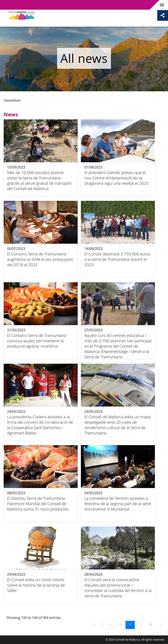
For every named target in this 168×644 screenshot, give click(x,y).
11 (122, 624)
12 (132, 624)
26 (152, 624)
